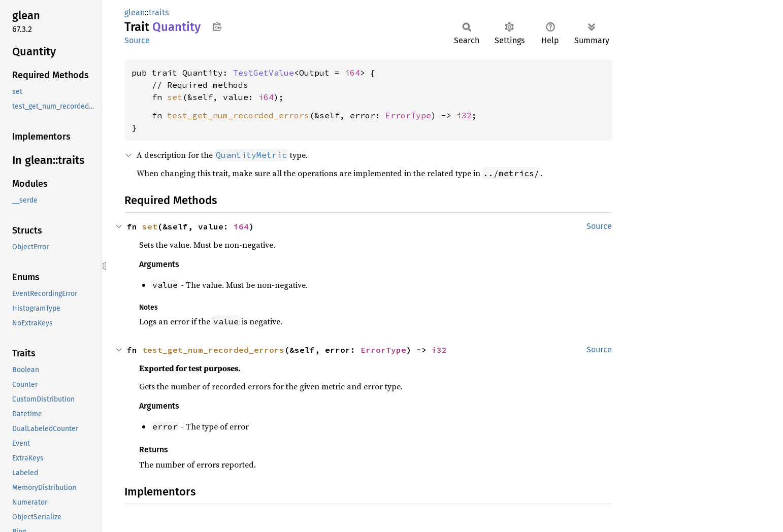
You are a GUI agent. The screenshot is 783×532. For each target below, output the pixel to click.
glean (135, 12)
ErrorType (408, 115)
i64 (352, 73)
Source (137, 40)
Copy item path (217, 26)
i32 (464, 115)
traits (159, 12)
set (175, 97)
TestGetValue (264, 73)
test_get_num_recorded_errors (238, 115)
